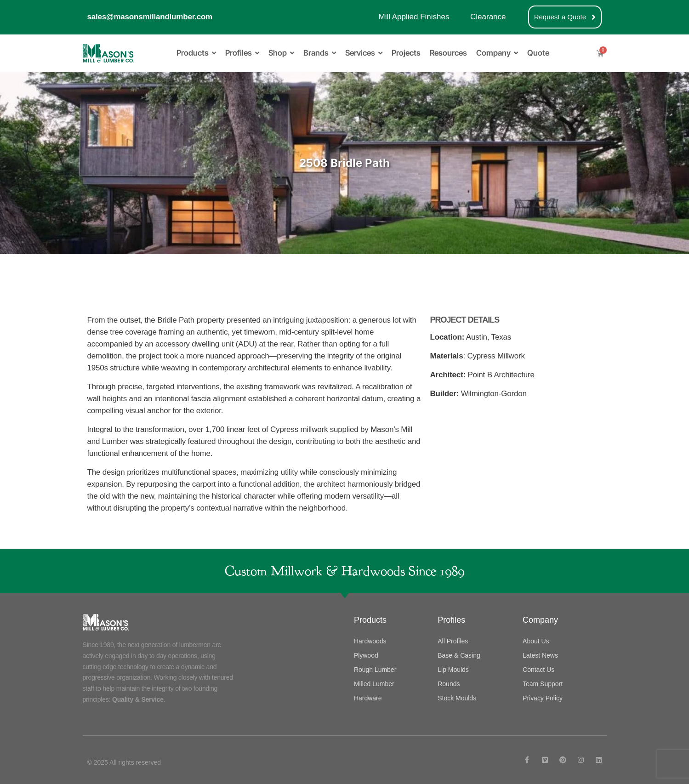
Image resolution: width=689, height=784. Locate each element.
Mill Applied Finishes (414, 17)
